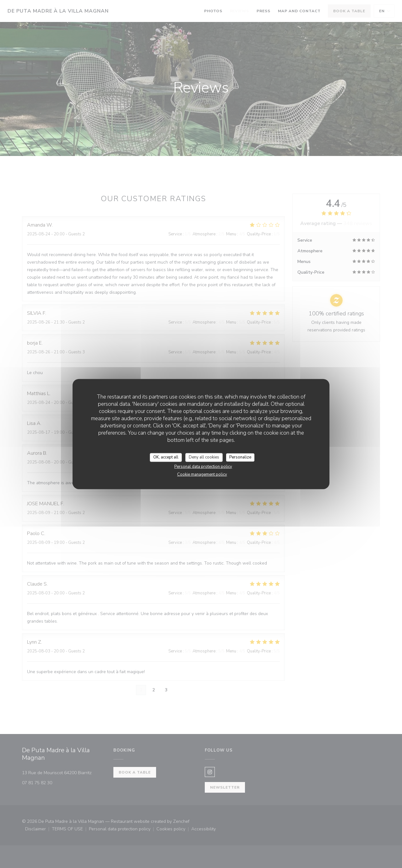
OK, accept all (166, 457)
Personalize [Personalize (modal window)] (240, 457)
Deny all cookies (204, 457)
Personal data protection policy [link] (203, 466)
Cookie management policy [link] (202, 474)
